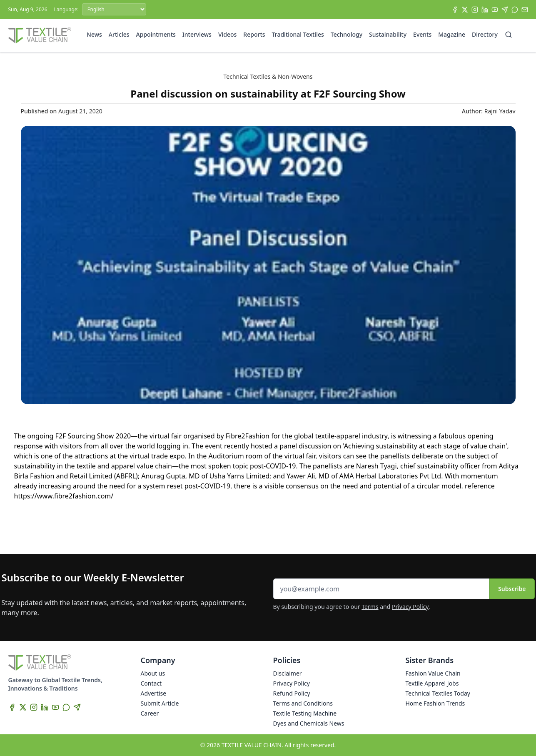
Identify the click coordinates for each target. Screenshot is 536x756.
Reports (254, 34)
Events (422, 34)
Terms (370, 607)
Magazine (452, 34)
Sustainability (388, 34)
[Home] (40, 35)
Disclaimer (288, 673)
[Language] (114, 9)
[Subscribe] (525, 10)
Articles (119, 34)
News (94, 34)
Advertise (154, 693)
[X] (465, 10)
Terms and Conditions (303, 703)
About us (153, 673)
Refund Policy (292, 693)
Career (150, 713)
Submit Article (160, 703)
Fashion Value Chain (433, 673)
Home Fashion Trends (435, 703)
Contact (151, 683)
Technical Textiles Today (438, 693)
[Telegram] (505, 10)
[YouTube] (495, 10)
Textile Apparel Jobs (432, 683)
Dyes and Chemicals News (309, 723)
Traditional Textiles (298, 34)
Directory (485, 34)
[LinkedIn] (485, 10)
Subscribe (512, 589)
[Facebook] (455, 10)
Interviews (197, 34)
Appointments (156, 34)
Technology (347, 34)
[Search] (509, 35)
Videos (227, 34)
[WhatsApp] (515, 10)
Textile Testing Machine (305, 713)
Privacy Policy (410, 607)
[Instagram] (475, 10)
